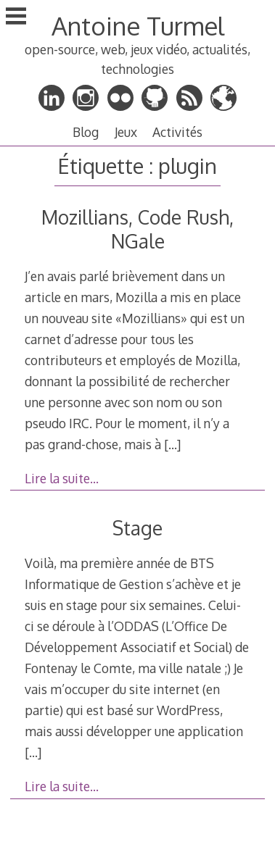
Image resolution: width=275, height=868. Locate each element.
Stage (137, 528)
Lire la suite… (62, 478)
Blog (86, 132)
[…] (172, 444)
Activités (177, 132)
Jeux (126, 132)
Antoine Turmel (138, 26)
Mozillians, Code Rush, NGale (137, 229)
